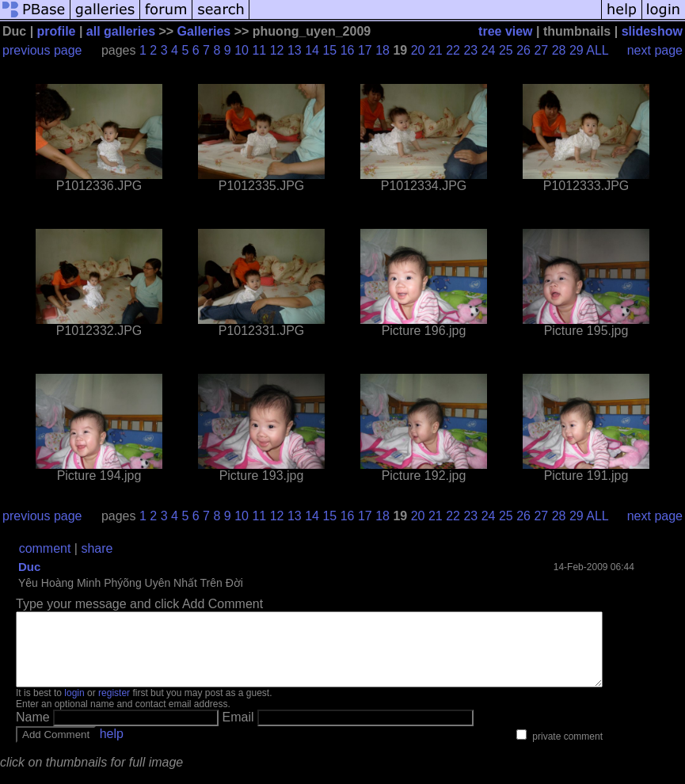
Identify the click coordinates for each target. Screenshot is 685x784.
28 (559, 50)
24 (489, 50)
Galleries (204, 31)
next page (655, 50)
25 (506, 50)
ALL (597, 50)
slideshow (652, 31)
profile (57, 31)
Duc (29, 567)
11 (259, 50)
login (74, 707)
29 (577, 50)
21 (436, 50)
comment (45, 548)
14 (312, 50)
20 (418, 50)
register (114, 707)
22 (453, 50)
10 (242, 50)
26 (523, 50)
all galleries (121, 31)
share (97, 548)
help (112, 748)
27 (541, 50)
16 (348, 50)
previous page (42, 50)
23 (470, 50)
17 (365, 50)
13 (295, 50)
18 (382, 50)
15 (329, 50)
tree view (505, 31)
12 (277, 50)
